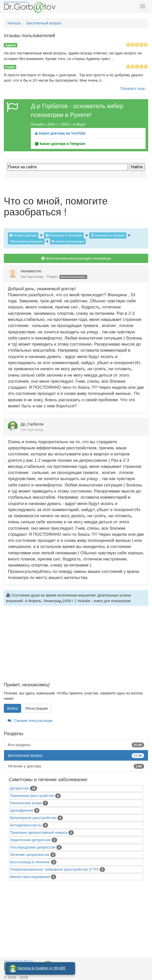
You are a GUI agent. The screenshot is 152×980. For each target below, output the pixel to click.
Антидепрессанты (26, 825)
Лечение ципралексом (30, 855)
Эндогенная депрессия (30, 840)
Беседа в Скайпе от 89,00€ (42, 968)
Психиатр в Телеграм (64, 235)
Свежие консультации (30, 721)
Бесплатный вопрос (26, 241)
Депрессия (19, 788)
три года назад (32, 277)
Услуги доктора (23, 235)
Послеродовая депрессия (33, 847)
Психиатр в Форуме (108, 235)
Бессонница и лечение (30, 862)
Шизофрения (21, 810)
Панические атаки (26, 803)
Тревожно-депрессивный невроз (39, 832)
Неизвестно (31, 271)
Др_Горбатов (32, 424)
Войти (12, 708)
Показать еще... (134, 88)
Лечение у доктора (76, 766)
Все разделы (76, 745)
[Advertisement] (76, 647)
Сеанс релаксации (68, 241)
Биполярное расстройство (33, 818)
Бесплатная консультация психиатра (76, 258)
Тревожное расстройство (32, 796)
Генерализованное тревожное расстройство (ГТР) (54, 869)
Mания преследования (30, 877)
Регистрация (37, 708)
